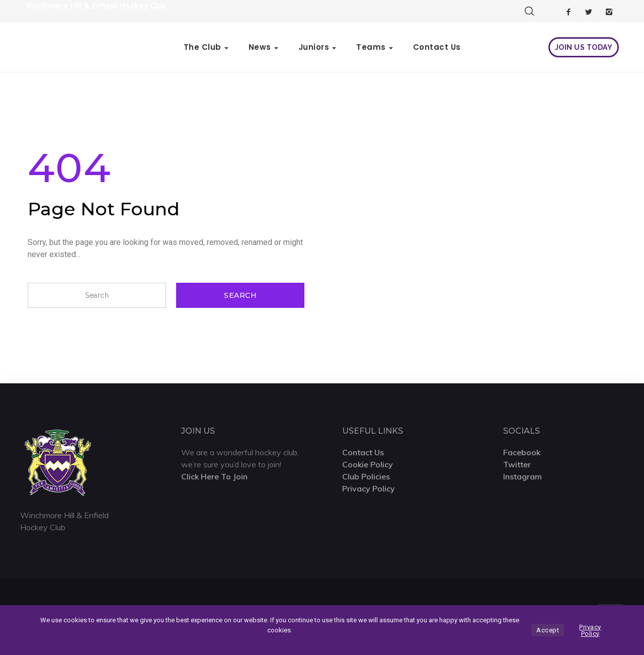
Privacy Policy (369, 488)
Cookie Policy (368, 464)
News (260, 47)
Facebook (522, 452)
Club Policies (366, 476)
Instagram (522, 476)
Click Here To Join (214, 476)
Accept (548, 630)
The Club (203, 47)
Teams (371, 47)
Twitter (517, 464)
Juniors (314, 47)
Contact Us (437, 47)
